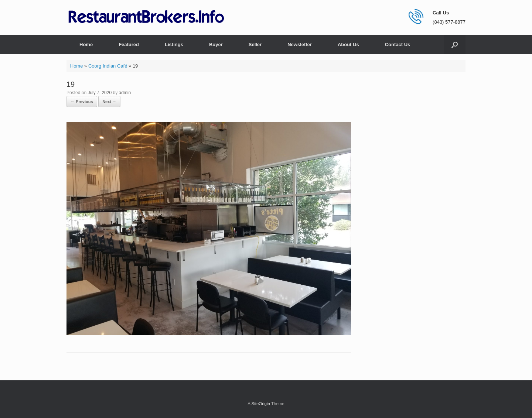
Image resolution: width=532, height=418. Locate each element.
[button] (455, 44)
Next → (109, 102)
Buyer (216, 44)
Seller (255, 44)
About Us (348, 44)
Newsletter (300, 44)
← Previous (82, 102)
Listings (174, 44)
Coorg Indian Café (108, 66)
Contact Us (398, 44)
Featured (129, 44)
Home (86, 44)
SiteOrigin (261, 404)
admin (125, 93)
